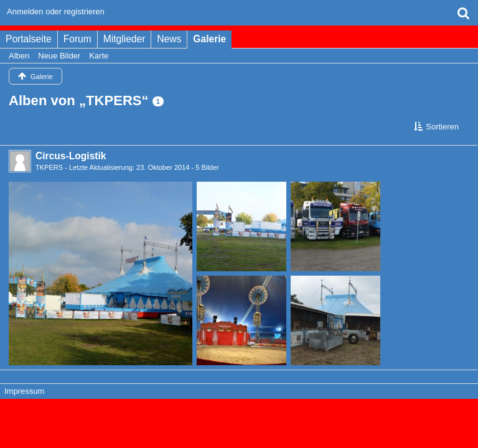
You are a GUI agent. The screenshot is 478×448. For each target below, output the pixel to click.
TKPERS (49, 167)
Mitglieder (124, 39)
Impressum (24, 391)
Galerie (209, 39)
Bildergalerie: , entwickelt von (239, 423)
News (169, 39)
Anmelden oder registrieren (56, 12)
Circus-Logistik (71, 156)
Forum (77, 39)
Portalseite (29, 39)
